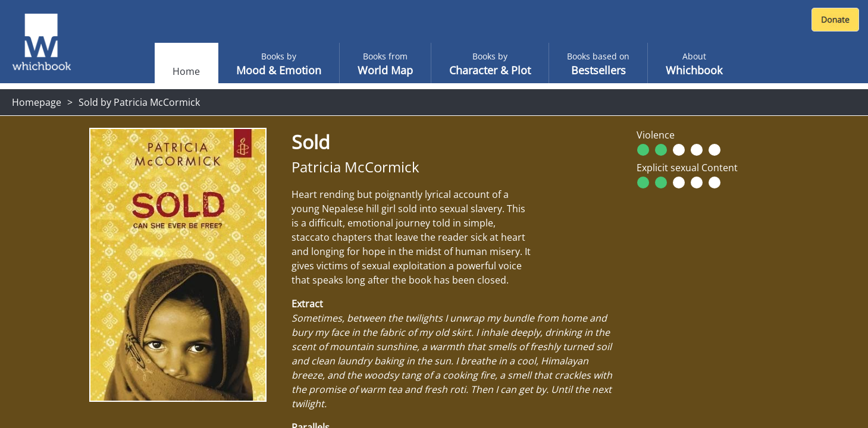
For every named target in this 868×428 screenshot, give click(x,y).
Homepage (37, 102)
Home (186, 71)
